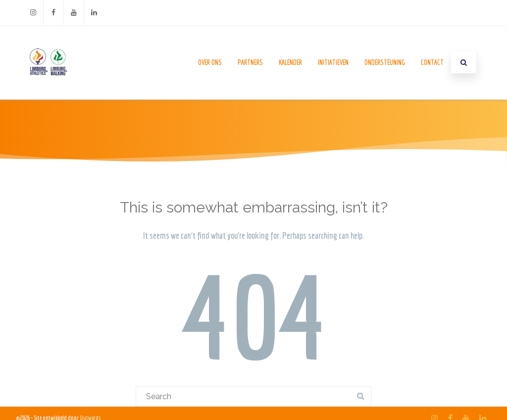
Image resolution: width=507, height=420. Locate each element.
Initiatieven (333, 62)
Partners (250, 62)
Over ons (210, 62)
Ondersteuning (385, 62)
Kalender (290, 62)
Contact (432, 62)
